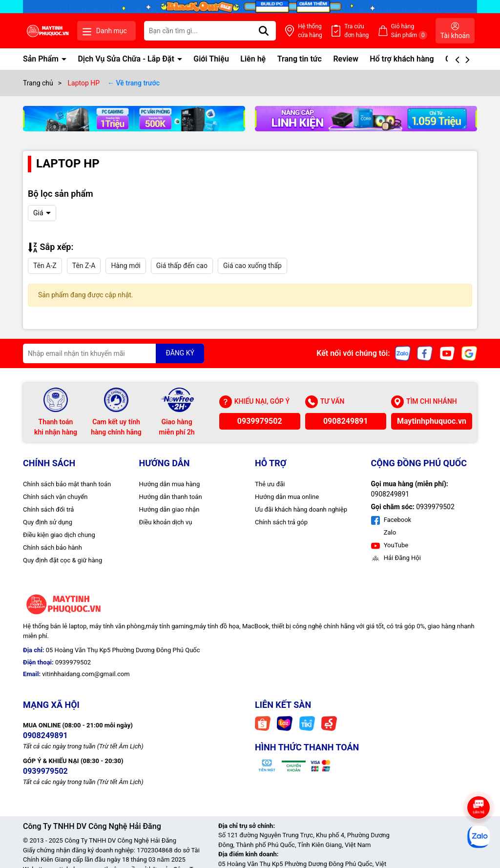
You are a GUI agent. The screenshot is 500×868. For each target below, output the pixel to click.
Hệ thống (310, 31)
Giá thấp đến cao (182, 266)
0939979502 (260, 421)
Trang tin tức (300, 59)
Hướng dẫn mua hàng (170, 484)
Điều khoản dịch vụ (166, 522)
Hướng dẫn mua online (287, 497)
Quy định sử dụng (48, 522)
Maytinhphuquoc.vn (432, 421)
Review (345, 59)
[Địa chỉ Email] (114, 353)
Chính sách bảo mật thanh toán (67, 484)
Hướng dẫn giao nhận (169, 509)
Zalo (389, 532)
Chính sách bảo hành (52, 548)
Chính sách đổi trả (48, 509)
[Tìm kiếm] (264, 31)
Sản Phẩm (42, 59)
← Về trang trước (134, 83)
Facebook (391, 520)
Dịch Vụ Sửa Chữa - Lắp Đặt (127, 59)
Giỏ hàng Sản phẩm (409, 31)
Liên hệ (253, 59)
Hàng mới (125, 266)
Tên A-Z (45, 266)
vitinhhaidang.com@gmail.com (86, 674)
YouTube (390, 545)
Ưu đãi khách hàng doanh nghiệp (301, 509)
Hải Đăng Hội (396, 558)
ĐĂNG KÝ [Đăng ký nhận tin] (180, 353)
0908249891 (346, 421)
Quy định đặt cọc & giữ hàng (62, 560)
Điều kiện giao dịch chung (59, 535)
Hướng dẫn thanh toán (171, 497)
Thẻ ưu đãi (270, 484)
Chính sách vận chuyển (55, 497)
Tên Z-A (84, 266)
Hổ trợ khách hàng (402, 59)
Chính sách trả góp (281, 522)
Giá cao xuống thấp (252, 266)
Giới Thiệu (211, 59)
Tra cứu (356, 31)
